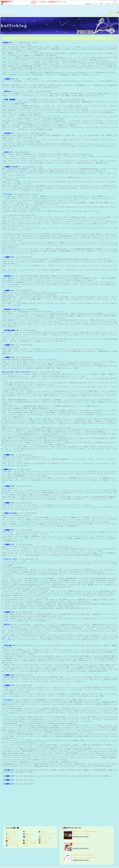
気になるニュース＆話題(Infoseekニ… (86, 831)
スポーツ (43, 832)
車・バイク (44, 836)
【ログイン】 (114, 15)
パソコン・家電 (45, 839)
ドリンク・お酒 (12, 845)
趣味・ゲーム (29, 834)
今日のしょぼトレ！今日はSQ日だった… (87, 858)
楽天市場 (115, 4)
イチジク (76, 846)
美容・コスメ (12, 836)
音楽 (26, 839)
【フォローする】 (103, 15)
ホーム (3, 15)
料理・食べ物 (12, 843)
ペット (26, 832)
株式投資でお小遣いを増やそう (84, 855)
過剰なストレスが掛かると (82, 834)
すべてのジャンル (46, 843)
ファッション (12, 834)
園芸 (26, 845)
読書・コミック (30, 841)
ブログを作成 (106, 4)
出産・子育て (12, 832)
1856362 (113, 13)
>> (90, 4)
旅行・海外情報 (30, 843)
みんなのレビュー (79, 843)
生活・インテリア (13, 841)
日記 (8, 15)
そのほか (6, 4)
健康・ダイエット (13, 839)
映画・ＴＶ (28, 836)
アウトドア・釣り (46, 834)
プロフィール (15, 15)
